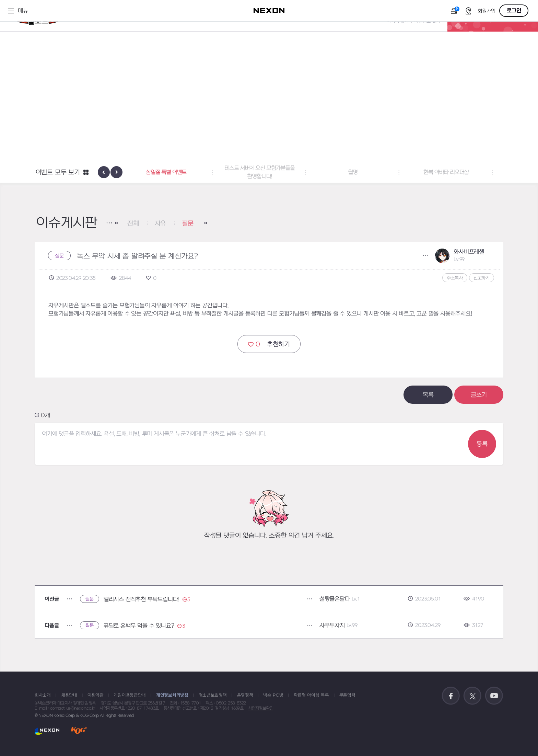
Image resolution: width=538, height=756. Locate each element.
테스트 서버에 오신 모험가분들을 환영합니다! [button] (269, 172)
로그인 (514, 11)
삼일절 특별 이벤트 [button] (176, 172)
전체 (133, 224)
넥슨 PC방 (273, 695)
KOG (79, 731)
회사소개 (43, 695)
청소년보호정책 (213, 695)
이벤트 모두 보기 (58, 173)
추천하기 (269, 344)
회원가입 (487, 11)
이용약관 (96, 695)
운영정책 (245, 695)
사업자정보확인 (261, 708)
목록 (428, 395)
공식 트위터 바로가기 (472, 696)
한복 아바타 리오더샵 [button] (456, 172)
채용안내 (69, 695)
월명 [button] (362, 172)
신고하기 (482, 278)
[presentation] (104, 172)
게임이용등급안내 (130, 695)
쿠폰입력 (347, 695)
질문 (188, 224)
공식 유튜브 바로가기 (494, 696)
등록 (482, 444)
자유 (161, 224)
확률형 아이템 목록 (311, 695)
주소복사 (455, 278)
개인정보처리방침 (172, 695)
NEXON (47, 731)
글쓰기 (479, 395)
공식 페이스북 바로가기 (451, 696)
